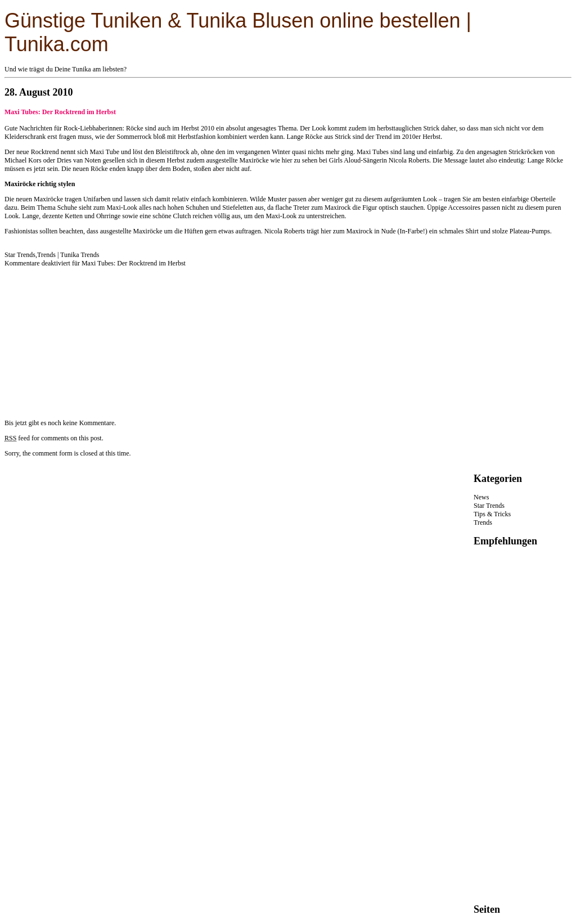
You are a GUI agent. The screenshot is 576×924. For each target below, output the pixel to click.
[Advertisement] (89, 338)
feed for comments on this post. (54, 438)
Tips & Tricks (492, 514)
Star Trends (20, 255)
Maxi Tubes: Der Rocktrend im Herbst (60, 112)
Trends (46, 255)
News (481, 497)
